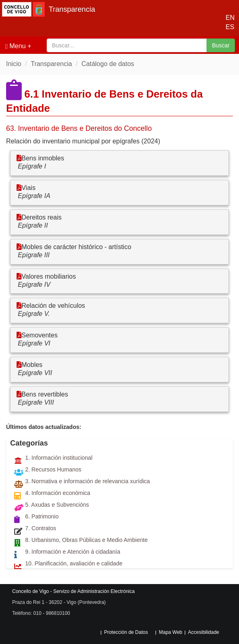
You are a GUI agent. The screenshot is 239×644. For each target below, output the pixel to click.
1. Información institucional (59, 458)
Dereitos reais (42, 217)
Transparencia (72, 9)
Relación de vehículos (53, 306)
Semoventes (40, 335)
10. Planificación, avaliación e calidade (74, 563)
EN (228, 18)
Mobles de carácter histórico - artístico (76, 247)
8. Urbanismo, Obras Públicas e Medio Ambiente (86, 540)
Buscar (221, 45)
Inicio (14, 64)
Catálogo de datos (108, 64)
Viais (28, 188)
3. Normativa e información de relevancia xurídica (87, 481)
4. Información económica (58, 493)
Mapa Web (170, 632)
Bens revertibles (45, 394)
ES (228, 27)
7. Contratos (41, 528)
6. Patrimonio (42, 516)
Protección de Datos (126, 632)
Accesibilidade (203, 632)
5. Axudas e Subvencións (57, 505)
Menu (15, 46)
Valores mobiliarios (49, 276)
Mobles (32, 365)
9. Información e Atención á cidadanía (73, 552)
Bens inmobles (43, 158)
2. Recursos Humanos (53, 469)
